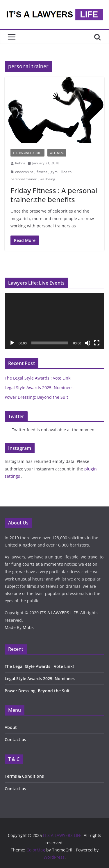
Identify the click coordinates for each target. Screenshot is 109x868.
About (11, 727)
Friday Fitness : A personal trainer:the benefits (54, 195)
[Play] (12, 343)
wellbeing (48, 179)
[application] (54, 321)
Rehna (20, 163)
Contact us (15, 739)
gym (54, 172)
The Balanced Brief (27, 153)
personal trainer (24, 179)
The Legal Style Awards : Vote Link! (38, 378)
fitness (42, 172)
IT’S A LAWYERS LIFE (59, 613)
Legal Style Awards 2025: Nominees (39, 388)
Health (66, 172)
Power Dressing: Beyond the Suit (37, 397)
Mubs (28, 627)
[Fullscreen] (97, 343)
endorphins (24, 172)
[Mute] (87, 343)
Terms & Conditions (24, 776)
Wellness (57, 153)
